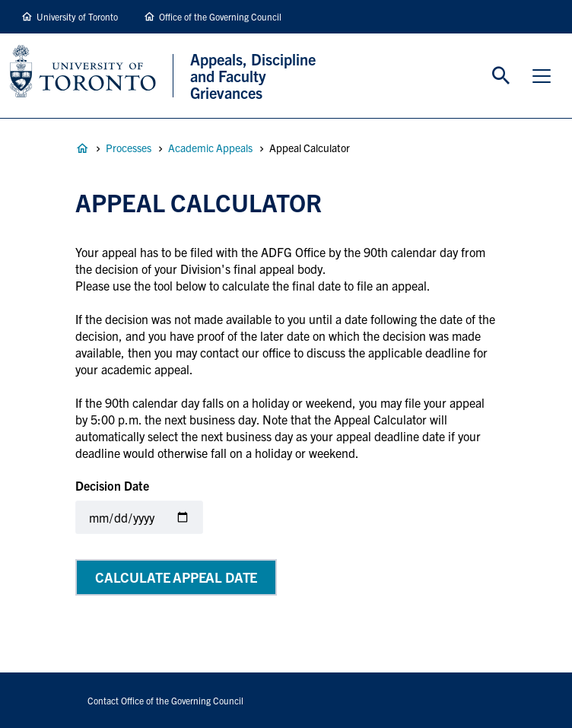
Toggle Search (501, 76)
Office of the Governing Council (220, 16)
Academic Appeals (210, 148)
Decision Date (112, 485)
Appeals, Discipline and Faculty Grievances (82, 148)
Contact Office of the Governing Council (165, 700)
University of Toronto (77, 16)
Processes (129, 148)
